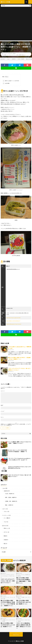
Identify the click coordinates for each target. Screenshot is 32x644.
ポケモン (6, 532)
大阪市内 (6, 491)
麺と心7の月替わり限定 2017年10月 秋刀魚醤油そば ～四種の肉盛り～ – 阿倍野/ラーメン (24, 580)
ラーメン (14, 55)
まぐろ (7, 620)
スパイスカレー (5, 576)
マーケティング (6, 515)
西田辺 (19, 621)
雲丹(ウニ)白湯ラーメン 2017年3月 (11, 81)
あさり (19, 597)
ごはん (4, 488)
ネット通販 (6, 518)
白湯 (17, 55)
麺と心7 (24, 55)
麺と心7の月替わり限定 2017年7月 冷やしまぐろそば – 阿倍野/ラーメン (8, 625)
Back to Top (16, 635)
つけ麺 (4, 55)
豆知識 (5, 540)
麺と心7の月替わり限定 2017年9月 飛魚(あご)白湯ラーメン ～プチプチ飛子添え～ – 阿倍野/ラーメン (8, 603)
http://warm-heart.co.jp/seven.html (13, 318)
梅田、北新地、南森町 (10, 497)
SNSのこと (6, 528)
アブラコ (8, 575)
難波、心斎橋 (8, 505)
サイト (2, 417)
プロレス (6, 511)
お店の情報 (6, 83)
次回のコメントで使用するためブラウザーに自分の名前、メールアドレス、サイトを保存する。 (16, 425)
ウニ (7, 55)
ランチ (10, 55)
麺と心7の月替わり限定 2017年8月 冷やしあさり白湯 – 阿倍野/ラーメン (24, 602)
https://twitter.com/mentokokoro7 (13, 321)
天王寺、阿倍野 (12, 54)
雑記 (5, 544)
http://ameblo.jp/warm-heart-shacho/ (14, 324)
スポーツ (4, 509)
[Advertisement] (16, 24)
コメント (3, 391)
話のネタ (4, 526)
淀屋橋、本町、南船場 (10, 501)
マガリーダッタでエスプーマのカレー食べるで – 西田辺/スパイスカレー (8, 581)
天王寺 (27, 575)
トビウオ (4, 597)
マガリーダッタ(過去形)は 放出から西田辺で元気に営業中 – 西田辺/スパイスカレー (24, 626)
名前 (2, 405)
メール (3, 411)
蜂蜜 (5, 536)
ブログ (5, 522)
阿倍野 (20, 55)
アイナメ (4, 575)
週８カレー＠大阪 (20, 641)
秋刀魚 (19, 576)
